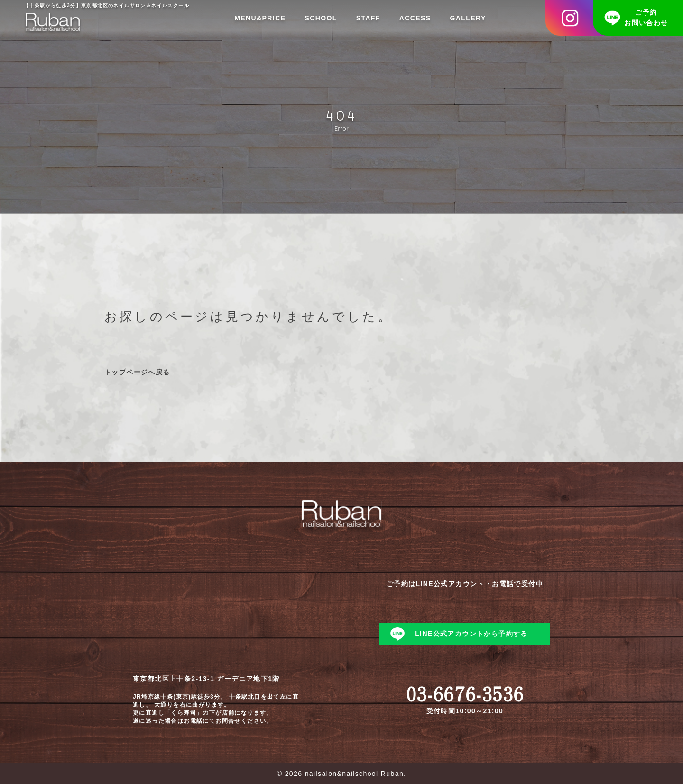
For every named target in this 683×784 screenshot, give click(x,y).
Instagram (576, 18)
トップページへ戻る (137, 372)
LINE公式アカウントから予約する (471, 634)
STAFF (368, 18)
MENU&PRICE (260, 18)
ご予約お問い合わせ (646, 18)
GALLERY (468, 18)
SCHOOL (321, 18)
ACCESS (415, 18)
